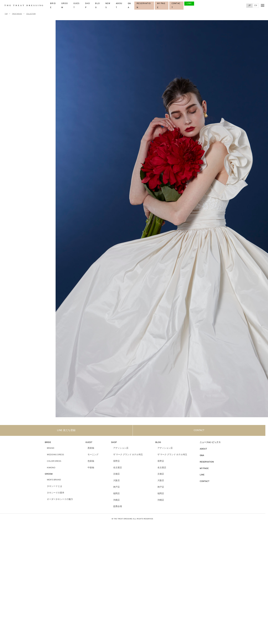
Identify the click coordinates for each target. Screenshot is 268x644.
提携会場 (118, 506)
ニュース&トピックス (210, 442)
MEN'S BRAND (54, 480)
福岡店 (116, 494)
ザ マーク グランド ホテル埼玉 (128, 455)
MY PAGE (204, 468)
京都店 (116, 474)
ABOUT (203, 449)
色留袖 (91, 461)
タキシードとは (55, 486)
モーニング (93, 455)
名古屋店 (118, 468)
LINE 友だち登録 (66, 430)
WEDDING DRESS (55, 455)
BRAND (51, 448)
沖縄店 (116, 500)
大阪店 (116, 481)
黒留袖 (91, 448)
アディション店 (121, 448)
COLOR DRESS (54, 461)
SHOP (114, 442)
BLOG (158, 442)
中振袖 (91, 468)
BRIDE (48, 442)
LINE (189, 3)
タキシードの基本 (56, 493)
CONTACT (199, 430)
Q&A (202, 455)
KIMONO (51, 468)
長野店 (116, 461)
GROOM (49, 474)
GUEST (89, 442)
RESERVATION (207, 462)
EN (256, 6)
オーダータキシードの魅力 (60, 499)
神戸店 (116, 487)
